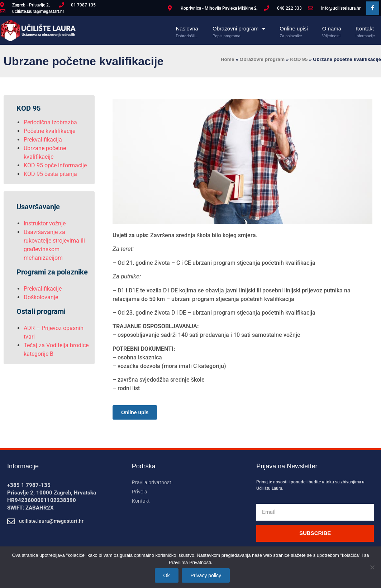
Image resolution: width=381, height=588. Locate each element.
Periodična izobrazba (50, 122)
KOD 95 (299, 59)
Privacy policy (206, 575)
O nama (332, 29)
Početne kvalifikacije (49, 131)
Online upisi (294, 29)
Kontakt (365, 29)
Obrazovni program (239, 29)
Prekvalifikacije (43, 289)
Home (228, 59)
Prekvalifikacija (43, 140)
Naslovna (187, 29)
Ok (167, 575)
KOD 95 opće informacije (55, 165)
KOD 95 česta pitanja (50, 174)
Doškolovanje (41, 297)
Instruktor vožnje (45, 223)
